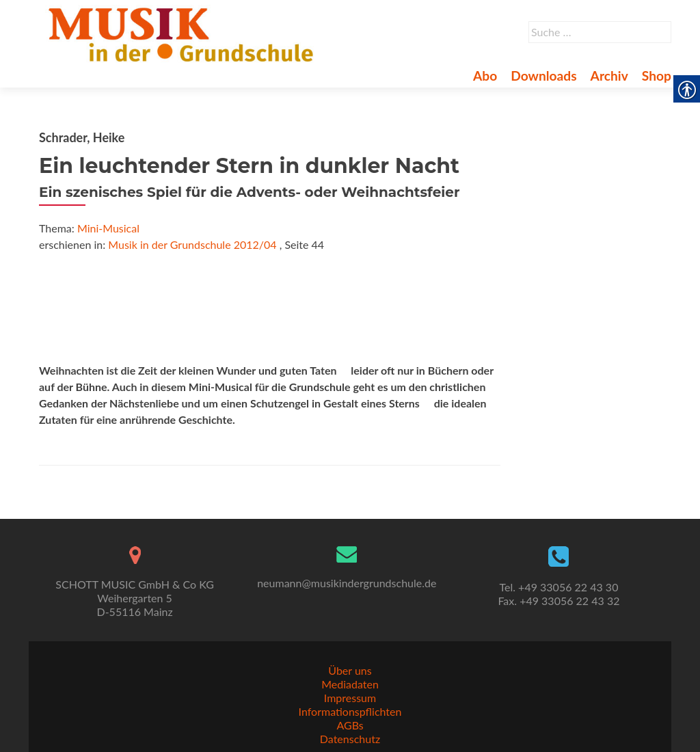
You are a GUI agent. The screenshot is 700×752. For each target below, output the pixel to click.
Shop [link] (657, 76)
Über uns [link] (350, 670)
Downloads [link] (543, 76)
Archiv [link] (609, 76)
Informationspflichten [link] (350, 711)
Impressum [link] (350, 698)
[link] (184, 33)
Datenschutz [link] (350, 739)
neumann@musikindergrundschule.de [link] (347, 583)
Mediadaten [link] (350, 684)
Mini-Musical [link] (108, 228)
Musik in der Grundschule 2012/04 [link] (192, 244)
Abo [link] (485, 76)
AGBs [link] (350, 725)
